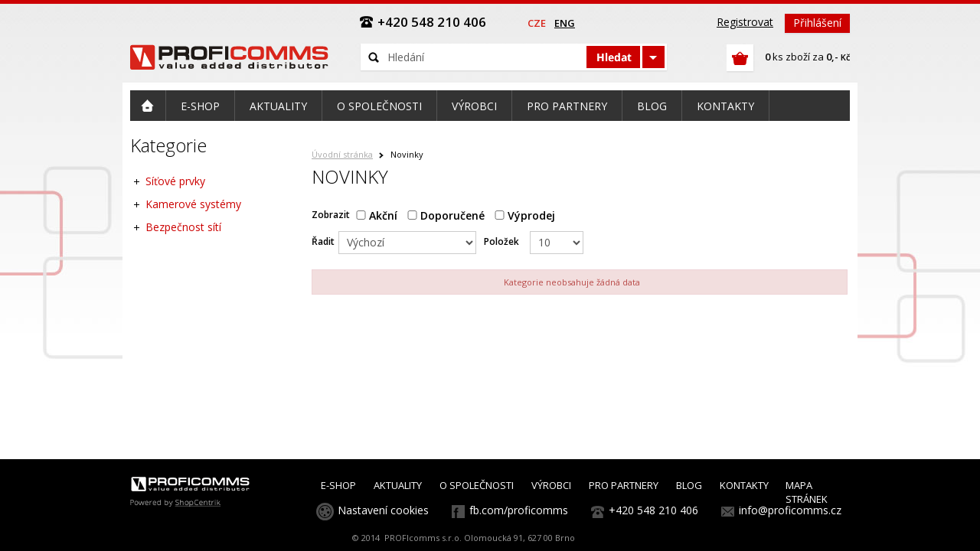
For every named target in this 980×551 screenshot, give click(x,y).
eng (565, 23)
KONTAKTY (744, 485)
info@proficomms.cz (790, 510)
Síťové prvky (175, 181)
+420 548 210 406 (653, 510)
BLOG (689, 485)
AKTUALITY (398, 485)
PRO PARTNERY (624, 485)
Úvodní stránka (342, 154)
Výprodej (525, 215)
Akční (377, 215)
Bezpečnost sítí (183, 227)
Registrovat (745, 22)
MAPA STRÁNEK (807, 492)
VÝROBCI (551, 485)
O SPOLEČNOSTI (477, 485)
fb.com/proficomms (519, 510)
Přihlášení (817, 23)
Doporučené (446, 215)
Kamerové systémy (193, 204)
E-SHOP (338, 485)
